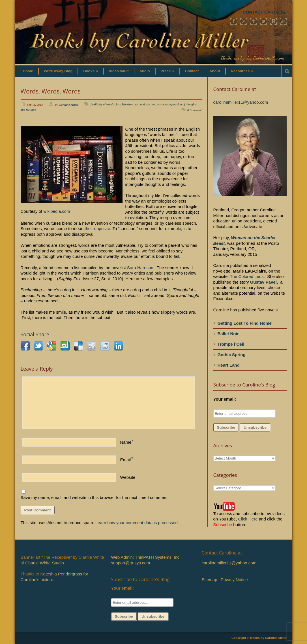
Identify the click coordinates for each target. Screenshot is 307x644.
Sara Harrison (124, 104)
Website (128, 477)
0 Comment (194, 110)
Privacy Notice (234, 580)
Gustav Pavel (263, 282)
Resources (242, 71)
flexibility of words (102, 104)
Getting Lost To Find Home (245, 323)
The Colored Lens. (247, 276)
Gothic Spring (232, 355)
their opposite (97, 229)
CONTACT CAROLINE (265, 12)
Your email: (225, 399)
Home (28, 71)
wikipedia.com (57, 211)
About (215, 71)
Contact (192, 71)
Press (168, 71)
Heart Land (229, 365)
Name (126, 442)
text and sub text (145, 104)
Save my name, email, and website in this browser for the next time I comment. (95, 497)
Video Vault (119, 71)
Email (126, 460)
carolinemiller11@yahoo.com (241, 102)
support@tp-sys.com (131, 563)
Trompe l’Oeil (231, 344)
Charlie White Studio (45, 563)
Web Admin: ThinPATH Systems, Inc (145, 557)
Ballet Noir (228, 334)
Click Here (248, 519)
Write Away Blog (58, 71)
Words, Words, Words (51, 91)
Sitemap (210, 580)
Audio (145, 71)
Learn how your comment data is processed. (137, 523)
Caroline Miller (69, 105)
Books (91, 71)
